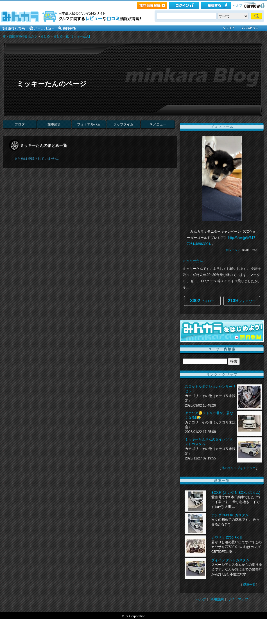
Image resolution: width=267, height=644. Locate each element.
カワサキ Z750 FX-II (227, 538)
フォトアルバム (89, 124)
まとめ (45, 36)
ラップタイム (123, 124)
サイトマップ (238, 599)
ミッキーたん (193, 261)
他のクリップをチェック (238, 468)
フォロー (202, 301)
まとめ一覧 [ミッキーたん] (72, 36)
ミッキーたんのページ (52, 84)
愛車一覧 (249, 585)
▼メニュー (158, 124)
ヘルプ (238, 5)
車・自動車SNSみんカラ (20, 36)
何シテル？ (233, 250)
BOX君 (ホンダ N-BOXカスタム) (236, 493)
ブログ (20, 124)
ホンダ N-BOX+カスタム (230, 515)
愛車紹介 (54, 124)
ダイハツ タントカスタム (230, 560)
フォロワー (242, 301)
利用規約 (217, 599)
